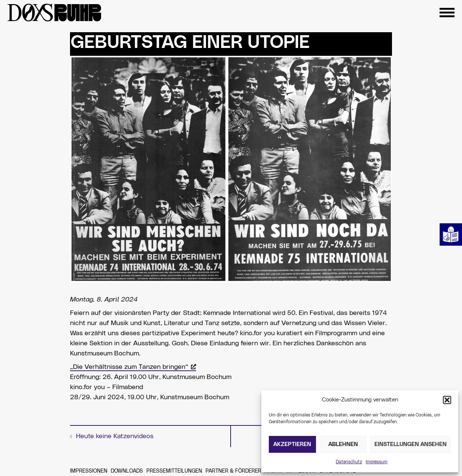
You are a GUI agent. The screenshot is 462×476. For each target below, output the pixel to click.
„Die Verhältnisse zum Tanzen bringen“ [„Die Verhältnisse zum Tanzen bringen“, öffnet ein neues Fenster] (133, 367)
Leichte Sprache (451, 234)
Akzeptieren (292, 444)
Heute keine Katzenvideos (115, 436)
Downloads (127, 471)
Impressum (377, 462)
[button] (447, 400)
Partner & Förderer (233, 471)
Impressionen (89, 471)
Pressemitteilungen (174, 471)
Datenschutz (349, 462)
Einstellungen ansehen (411, 444)
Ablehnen (343, 444)
